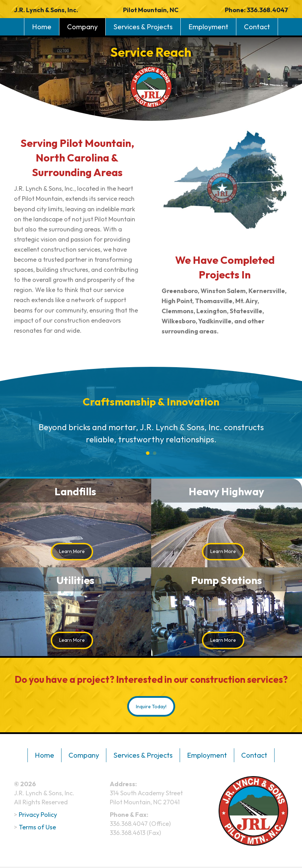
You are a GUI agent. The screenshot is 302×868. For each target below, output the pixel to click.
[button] (72, 552)
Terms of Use (37, 828)
